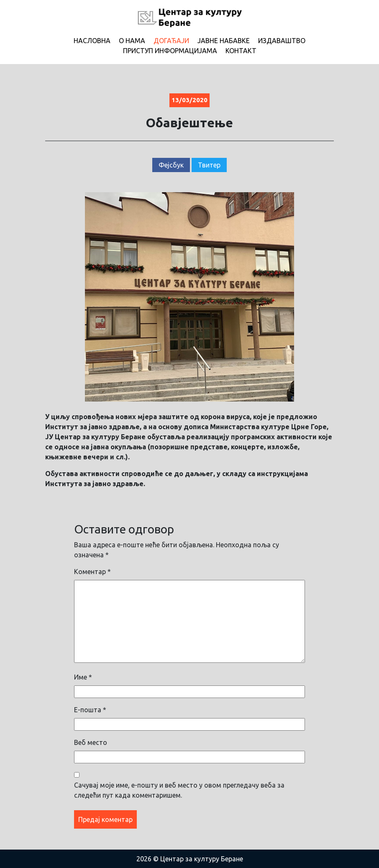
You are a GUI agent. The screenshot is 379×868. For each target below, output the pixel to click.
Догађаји (171, 41)
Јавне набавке (224, 41)
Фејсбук (171, 165)
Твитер (209, 165)
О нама (132, 41)
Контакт (241, 51)
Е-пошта (90, 710)
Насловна (92, 41)
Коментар (92, 572)
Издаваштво (282, 41)
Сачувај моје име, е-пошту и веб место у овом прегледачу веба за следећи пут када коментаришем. (179, 790)
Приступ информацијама (170, 51)
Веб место (91, 742)
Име (83, 677)
